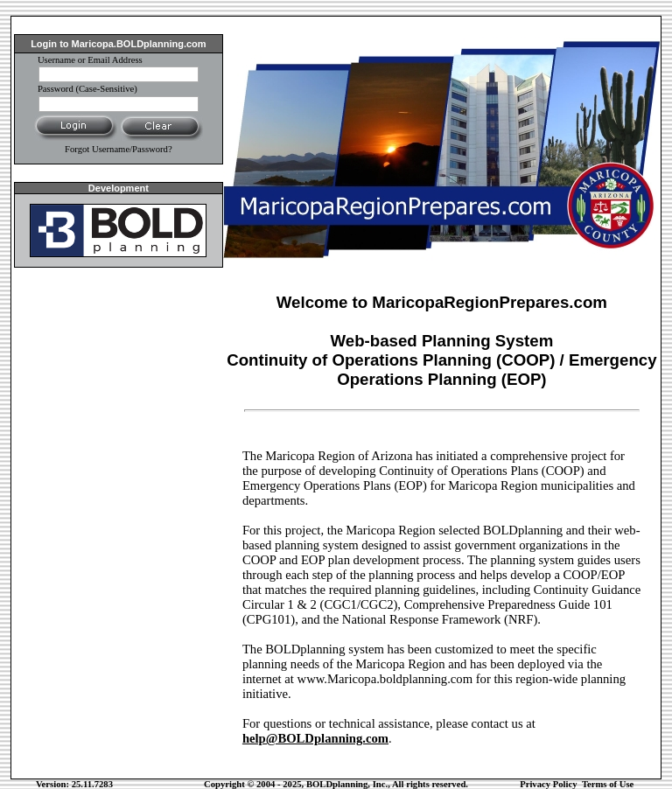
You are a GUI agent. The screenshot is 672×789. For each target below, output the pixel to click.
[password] (119, 104)
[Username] (119, 74)
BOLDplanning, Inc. (347, 784)
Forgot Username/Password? (119, 149)
